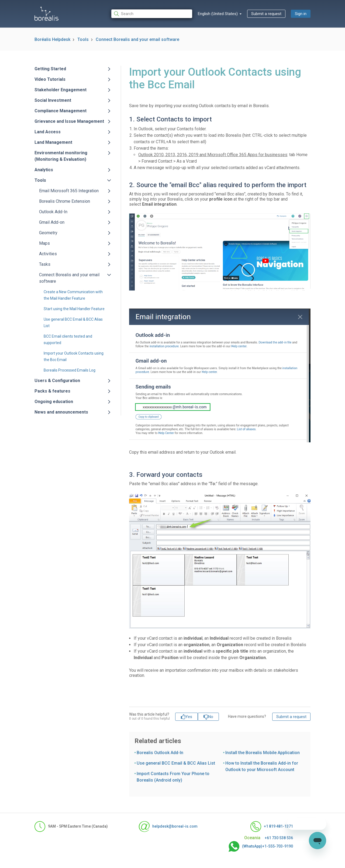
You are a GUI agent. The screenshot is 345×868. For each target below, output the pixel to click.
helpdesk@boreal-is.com (168, 827)
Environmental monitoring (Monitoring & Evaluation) (61, 156)
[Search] (152, 14)
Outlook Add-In (53, 212)
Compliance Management (61, 111)
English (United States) (218, 14)
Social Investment (53, 100)
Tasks (45, 264)
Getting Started (50, 69)
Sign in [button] (301, 14)
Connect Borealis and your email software (137, 39)
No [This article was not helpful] (211, 717)
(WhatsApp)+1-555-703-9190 (261, 846)
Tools (83, 39)
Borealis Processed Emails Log (70, 370)
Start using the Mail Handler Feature (74, 309)
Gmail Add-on (52, 222)
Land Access (48, 132)
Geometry (48, 233)
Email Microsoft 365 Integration (69, 191)
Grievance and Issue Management (69, 121)
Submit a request (266, 14)
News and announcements (61, 412)
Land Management (53, 142)
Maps (44, 243)
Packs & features (52, 391)
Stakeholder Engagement (61, 90)
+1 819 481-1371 (272, 827)
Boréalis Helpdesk (52, 39)
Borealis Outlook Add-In (160, 753)
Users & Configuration (57, 381)
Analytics (44, 170)
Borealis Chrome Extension (65, 201)
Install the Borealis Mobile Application (263, 753)
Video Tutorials (50, 79)
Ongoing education (54, 402)
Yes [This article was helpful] (189, 717)
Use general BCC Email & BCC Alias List (176, 763)
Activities (48, 254)
